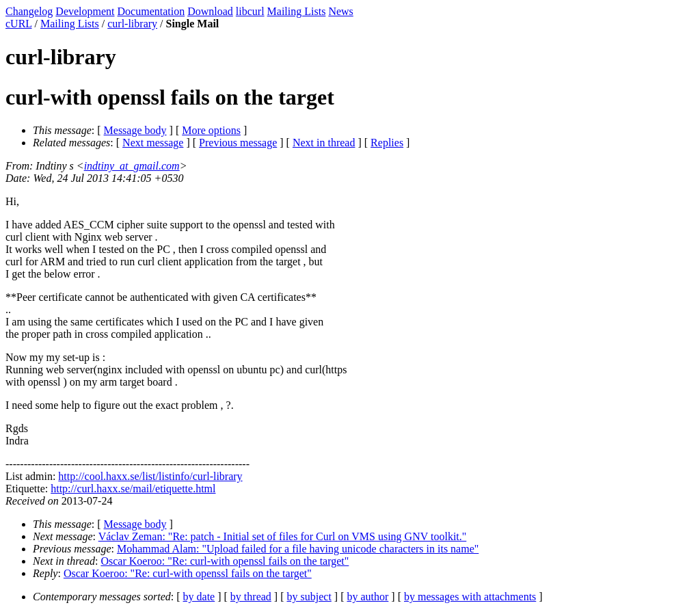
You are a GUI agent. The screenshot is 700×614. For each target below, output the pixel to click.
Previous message (238, 143)
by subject (309, 597)
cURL (19, 24)
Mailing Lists (297, 11)
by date (199, 597)
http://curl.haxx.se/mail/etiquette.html (133, 489)
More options (211, 130)
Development (85, 11)
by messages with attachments (470, 597)
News (340, 11)
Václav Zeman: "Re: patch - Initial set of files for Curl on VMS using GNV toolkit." (283, 536)
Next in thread (324, 143)
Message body (135, 130)
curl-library (132, 24)
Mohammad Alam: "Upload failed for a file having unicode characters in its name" (298, 549)
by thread (251, 597)
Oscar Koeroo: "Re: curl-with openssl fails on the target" (225, 561)
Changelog (29, 11)
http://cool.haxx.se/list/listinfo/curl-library (150, 476)
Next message (153, 143)
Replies (387, 143)
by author (367, 597)
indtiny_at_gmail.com (132, 166)
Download (210, 11)
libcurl (250, 11)
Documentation (151, 11)
